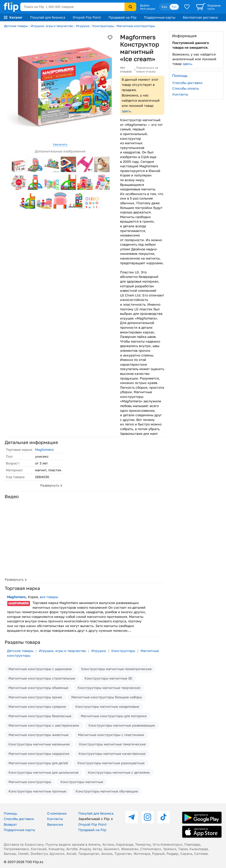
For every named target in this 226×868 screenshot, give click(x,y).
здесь (126, 111)
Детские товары (16, 26)
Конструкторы (103, 26)
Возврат (10, 824)
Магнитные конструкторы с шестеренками (44, 725)
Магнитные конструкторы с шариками (40, 669)
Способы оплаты (186, 88)
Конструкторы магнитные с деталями (119, 772)
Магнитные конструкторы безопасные (40, 716)
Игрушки (83, 26)
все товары (49, 597)
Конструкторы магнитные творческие (109, 688)
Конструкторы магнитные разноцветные (111, 763)
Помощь (10, 813)
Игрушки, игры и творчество (52, 26)
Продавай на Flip (123, 17)
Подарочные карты (160, 17)
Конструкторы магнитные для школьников (43, 772)
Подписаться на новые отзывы (147, 70)
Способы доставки (187, 83)
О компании (57, 813)
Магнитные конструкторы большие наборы (107, 697)
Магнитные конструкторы (136, 26)
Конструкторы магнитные (82, 782)
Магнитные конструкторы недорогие (39, 754)
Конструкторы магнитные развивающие (122, 725)
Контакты (180, 94)
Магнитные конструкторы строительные (42, 678)
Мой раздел (148, 9)
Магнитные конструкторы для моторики (114, 716)
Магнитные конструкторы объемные (38, 688)
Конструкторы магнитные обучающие (107, 791)
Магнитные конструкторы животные (38, 735)
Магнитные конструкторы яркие (35, 697)
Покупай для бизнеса (48, 17)
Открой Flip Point (87, 17)
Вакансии (55, 824)
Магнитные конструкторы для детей (38, 763)
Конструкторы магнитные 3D (108, 678)
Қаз (164, 7)
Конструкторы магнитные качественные (112, 754)
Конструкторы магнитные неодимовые (107, 706)
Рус (174, 7)
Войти (145, 5)
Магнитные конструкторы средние (37, 706)
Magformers (44, 450)
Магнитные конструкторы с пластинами (111, 735)
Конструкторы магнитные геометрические (116, 669)
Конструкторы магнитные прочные (37, 791)
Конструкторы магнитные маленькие (39, 744)
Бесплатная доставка (200, 17)
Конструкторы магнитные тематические (112, 744)
